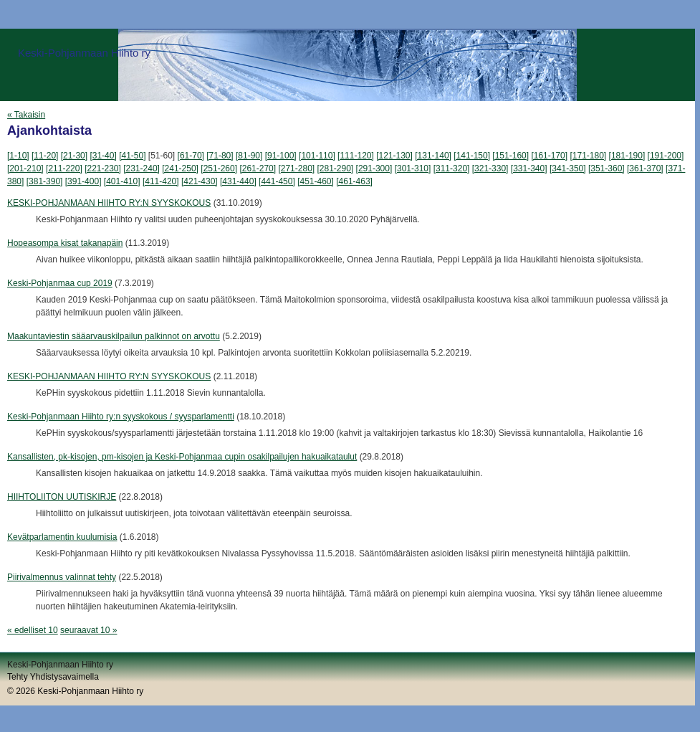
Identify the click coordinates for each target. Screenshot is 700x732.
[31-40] (103, 156)
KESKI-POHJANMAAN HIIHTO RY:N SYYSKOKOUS (109, 203)
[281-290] (336, 168)
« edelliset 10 (33, 630)
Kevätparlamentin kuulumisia (62, 537)
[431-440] (238, 181)
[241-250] (180, 168)
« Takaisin (26, 115)
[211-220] (64, 168)
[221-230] (103, 168)
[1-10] (18, 156)
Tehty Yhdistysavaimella (53, 677)
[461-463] (354, 181)
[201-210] (25, 168)
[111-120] (356, 156)
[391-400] (83, 181)
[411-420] (161, 181)
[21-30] (74, 156)
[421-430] (200, 181)
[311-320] (452, 168)
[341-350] (568, 168)
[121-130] (394, 156)
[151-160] (510, 156)
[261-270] (258, 168)
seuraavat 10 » (88, 630)
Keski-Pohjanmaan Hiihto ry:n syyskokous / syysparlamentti (121, 417)
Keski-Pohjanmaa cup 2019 (60, 283)
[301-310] (413, 168)
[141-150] (472, 156)
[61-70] (191, 156)
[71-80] (220, 156)
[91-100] (281, 156)
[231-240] (142, 168)
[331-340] (529, 168)
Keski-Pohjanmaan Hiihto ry (84, 53)
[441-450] (277, 181)
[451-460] (316, 181)
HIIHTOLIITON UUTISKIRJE (62, 497)
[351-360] (606, 168)
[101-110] (317, 156)
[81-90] (249, 156)
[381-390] (45, 181)
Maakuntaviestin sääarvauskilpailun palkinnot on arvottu (114, 336)
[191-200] (666, 156)
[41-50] (132, 156)
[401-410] (122, 181)
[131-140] (433, 156)
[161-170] (549, 156)
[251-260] (219, 168)
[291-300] (374, 168)
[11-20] (45, 156)
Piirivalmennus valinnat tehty (62, 577)
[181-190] (627, 156)
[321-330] (490, 168)
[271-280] (296, 168)
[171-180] (588, 156)
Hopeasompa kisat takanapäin (65, 243)
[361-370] (645, 168)
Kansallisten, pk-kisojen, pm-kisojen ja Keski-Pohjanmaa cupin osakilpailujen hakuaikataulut (182, 457)
